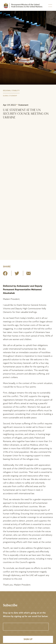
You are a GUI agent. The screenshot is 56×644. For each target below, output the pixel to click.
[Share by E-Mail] (29, 275)
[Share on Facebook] (5, 275)
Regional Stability (11, 91)
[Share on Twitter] (17, 275)
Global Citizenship (10, 96)
